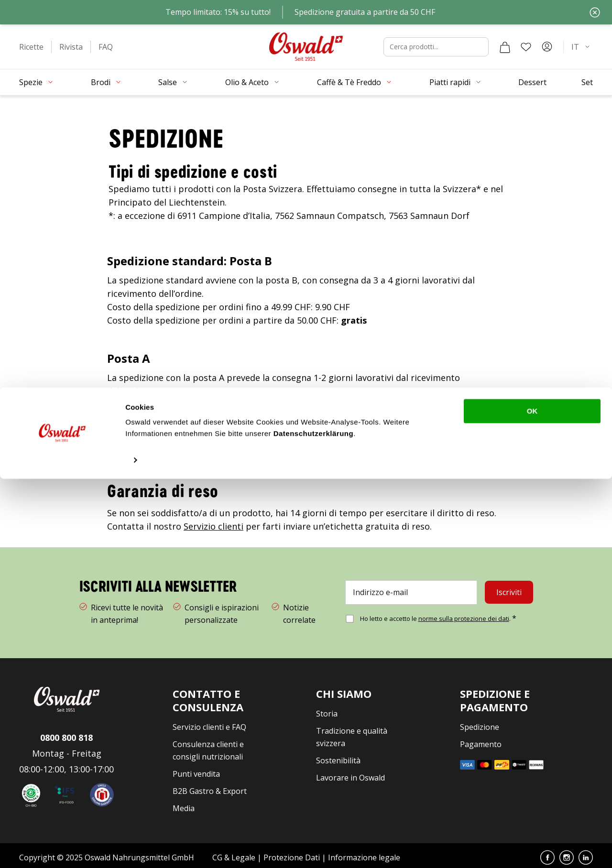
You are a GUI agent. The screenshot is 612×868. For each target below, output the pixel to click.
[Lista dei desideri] (526, 43)
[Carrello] (505, 43)
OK (532, 800)
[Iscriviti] (509, 589)
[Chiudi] (595, 11)
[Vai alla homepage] (306, 43)
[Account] (547, 43)
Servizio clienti (213, 522)
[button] (31, 43)
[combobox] (436, 43)
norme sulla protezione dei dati (464, 615)
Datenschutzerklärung (314, 823)
